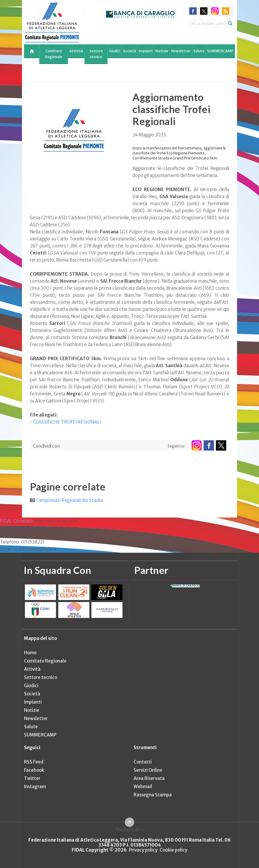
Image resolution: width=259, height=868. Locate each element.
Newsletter (181, 51)
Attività (76, 51)
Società (129, 51)
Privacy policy (143, 850)
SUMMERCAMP (220, 51)
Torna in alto (130, 830)
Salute (199, 51)
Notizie (162, 51)
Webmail (143, 787)
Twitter (32, 778)
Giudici (115, 51)
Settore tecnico (96, 54)
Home (30, 653)
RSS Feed (34, 762)
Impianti (146, 51)
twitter (204, 11)
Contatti (143, 762)
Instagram (35, 787)
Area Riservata (149, 778)
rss (226, 11)
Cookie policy (173, 850)
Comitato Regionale (54, 54)
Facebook (34, 770)
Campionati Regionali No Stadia (69, 500)
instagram (215, 11)
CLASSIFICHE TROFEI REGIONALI (67, 422)
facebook (193, 11)
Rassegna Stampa (153, 795)
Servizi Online (148, 770)
